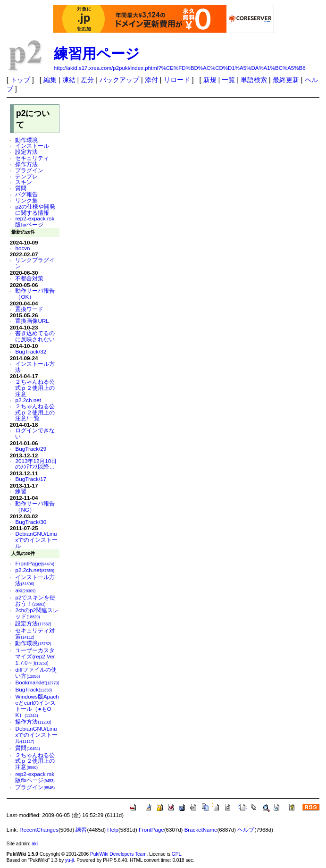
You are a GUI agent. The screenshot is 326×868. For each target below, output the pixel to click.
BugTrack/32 (31, 351)
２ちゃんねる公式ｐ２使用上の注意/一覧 (35, 412)
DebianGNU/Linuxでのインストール (36, 540)
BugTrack (33, 689)
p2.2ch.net (28, 400)
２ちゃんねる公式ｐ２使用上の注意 (35, 388)
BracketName (201, 830)
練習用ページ (97, 54)
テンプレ (26, 176)
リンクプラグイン (35, 263)
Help (113, 830)
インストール (32, 146)
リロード (177, 80)
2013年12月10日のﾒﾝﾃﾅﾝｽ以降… (36, 464)
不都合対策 (29, 278)
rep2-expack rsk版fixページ (35, 221)
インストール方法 (35, 367)
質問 (21, 188)
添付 (151, 80)
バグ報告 (26, 194)
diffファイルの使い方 (36, 673)
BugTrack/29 (31, 449)
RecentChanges (39, 830)
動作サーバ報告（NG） (35, 506)
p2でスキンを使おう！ (35, 600)
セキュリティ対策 (35, 633)
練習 (21, 491)
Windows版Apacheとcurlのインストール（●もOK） (37, 705)
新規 (210, 80)
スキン (24, 182)
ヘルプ (246, 830)
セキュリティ (32, 158)
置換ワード (29, 309)
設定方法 (26, 152)
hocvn (22, 248)
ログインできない (35, 433)
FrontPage (35, 563)
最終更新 (286, 80)
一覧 (228, 80)
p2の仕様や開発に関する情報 (35, 210)
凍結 (69, 80)
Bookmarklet (37, 682)
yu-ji (69, 860)
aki (25, 590)
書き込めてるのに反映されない (35, 336)
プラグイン (29, 170)
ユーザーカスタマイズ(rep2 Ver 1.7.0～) (35, 656)
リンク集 (26, 200)
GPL (176, 854)
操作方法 (26, 164)
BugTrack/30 (31, 522)
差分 (87, 80)
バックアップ (119, 80)
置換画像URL (32, 321)
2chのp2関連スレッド (37, 613)
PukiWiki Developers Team (118, 854)
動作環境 (26, 140)
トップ (20, 80)
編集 (50, 80)
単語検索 (254, 80)
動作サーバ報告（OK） (35, 294)
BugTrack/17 (31, 479)
